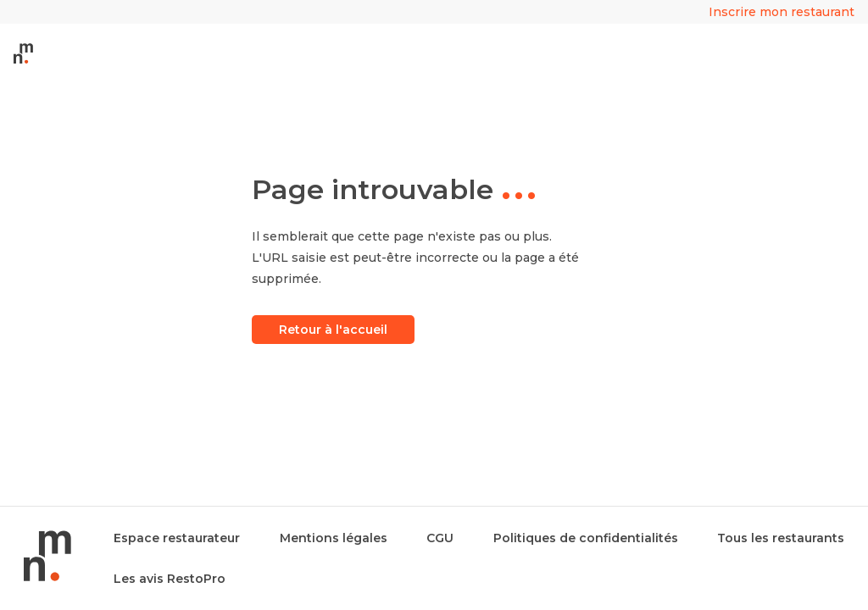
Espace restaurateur (177, 538)
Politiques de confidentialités (586, 538)
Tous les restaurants (781, 538)
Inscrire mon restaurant (782, 12)
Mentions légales (334, 538)
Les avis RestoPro (170, 579)
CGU (440, 538)
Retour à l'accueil (333, 330)
